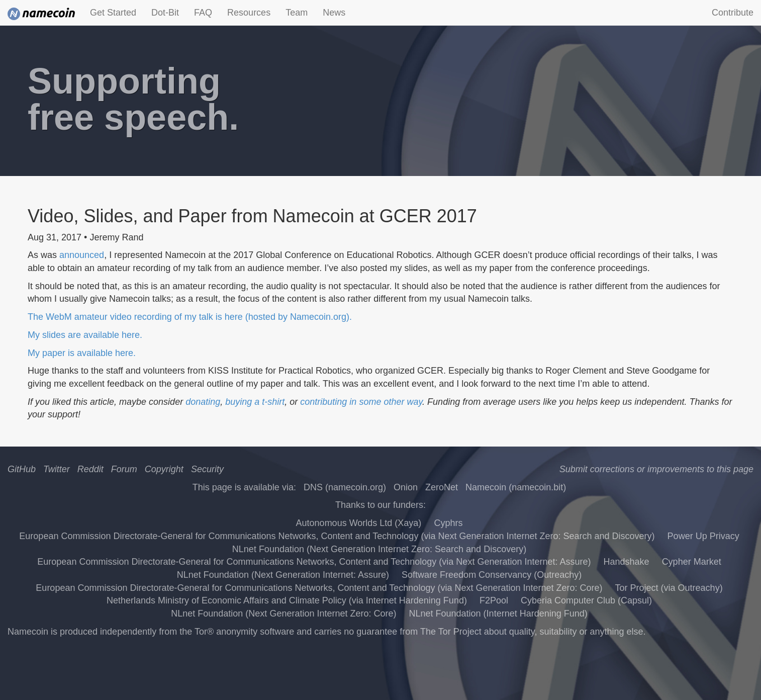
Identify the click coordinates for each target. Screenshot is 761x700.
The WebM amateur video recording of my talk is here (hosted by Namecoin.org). (190, 317)
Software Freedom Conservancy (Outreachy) (492, 575)
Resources (249, 13)
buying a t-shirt (255, 402)
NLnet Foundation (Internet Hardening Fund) (498, 614)
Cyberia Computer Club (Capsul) (586, 600)
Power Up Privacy (703, 536)
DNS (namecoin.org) (345, 487)
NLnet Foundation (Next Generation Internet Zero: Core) (283, 614)
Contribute (733, 13)
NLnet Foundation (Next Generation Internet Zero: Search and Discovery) (379, 549)
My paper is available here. (82, 353)
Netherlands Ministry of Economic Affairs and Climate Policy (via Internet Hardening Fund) (287, 600)
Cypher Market (692, 562)
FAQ (203, 13)
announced (82, 255)
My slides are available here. (85, 335)
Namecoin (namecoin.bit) (516, 487)
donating (203, 402)
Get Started (113, 13)
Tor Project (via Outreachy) (669, 588)
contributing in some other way (361, 402)
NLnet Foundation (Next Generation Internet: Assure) (283, 575)
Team (297, 13)
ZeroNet (442, 487)
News (334, 13)
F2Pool (494, 600)
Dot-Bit (165, 13)
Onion (406, 487)
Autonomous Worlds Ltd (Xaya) (359, 523)
